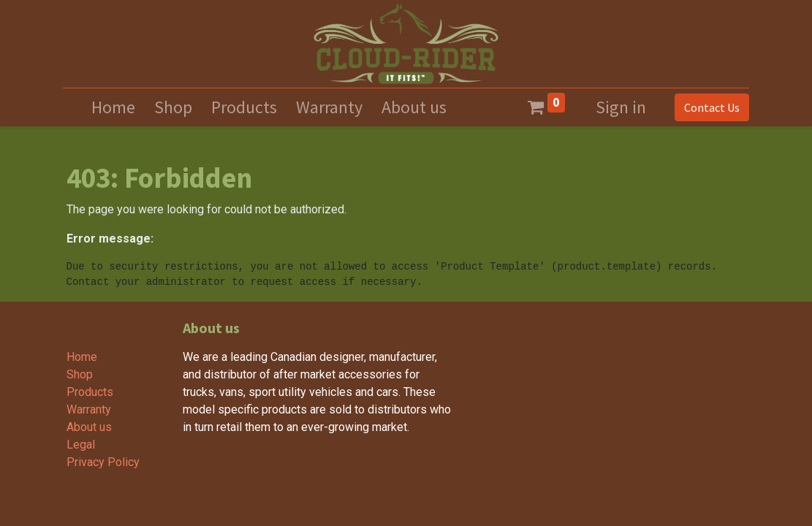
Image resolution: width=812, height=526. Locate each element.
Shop (80, 374)
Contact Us (709, 107)
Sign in (621, 107)
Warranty (89, 409)
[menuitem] (113, 107)
